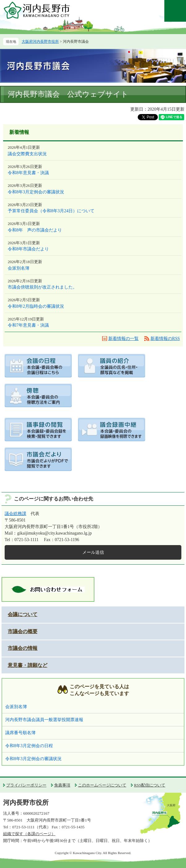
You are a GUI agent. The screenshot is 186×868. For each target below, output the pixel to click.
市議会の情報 (23, 648)
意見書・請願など (28, 665)
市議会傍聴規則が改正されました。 (42, 287)
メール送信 (93, 552)
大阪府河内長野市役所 (40, 42)
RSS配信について (150, 785)
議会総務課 (15, 514)
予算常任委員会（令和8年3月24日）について (51, 211)
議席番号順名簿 (20, 733)
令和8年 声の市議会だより (35, 230)
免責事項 (62, 785)
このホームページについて (102, 785)
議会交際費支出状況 (27, 154)
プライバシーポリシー (26, 785)
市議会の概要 (23, 631)
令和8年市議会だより (28, 249)
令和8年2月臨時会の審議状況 (36, 306)
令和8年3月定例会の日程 (29, 746)
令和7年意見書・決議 (28, 325)
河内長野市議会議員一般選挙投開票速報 (44, 720)
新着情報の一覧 (123, 339)
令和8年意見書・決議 (28, 173)
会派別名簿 (19, 268)
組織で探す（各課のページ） (29, 834)
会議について (23, 614)
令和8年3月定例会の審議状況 (36, 192)
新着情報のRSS (165, 339)
